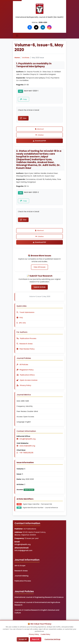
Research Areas (21, 573)
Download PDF (39, 142)
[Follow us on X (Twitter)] (36, 27)
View (24, 119)
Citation (40, 136)
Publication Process (23, 583)
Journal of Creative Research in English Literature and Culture (37, 614)
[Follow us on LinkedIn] (43, 27)
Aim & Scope (20, 568)
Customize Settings (52, 639)
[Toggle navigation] (17, 36)
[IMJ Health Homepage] (39, 9)
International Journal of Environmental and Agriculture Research (37, 606)
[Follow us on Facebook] (30, 27)
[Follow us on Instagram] (49, 27)
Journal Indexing (21, 578)
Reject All (36, 639)
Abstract (39, 130)
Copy (24, 99)
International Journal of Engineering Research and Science (39, 599)
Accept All (23, 639)
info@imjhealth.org (23, 547)
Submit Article (40, 289)
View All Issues (39, 269)
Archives (26, 58)
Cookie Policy (45, 634)
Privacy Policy (34, 634)
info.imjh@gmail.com (23, 553)
